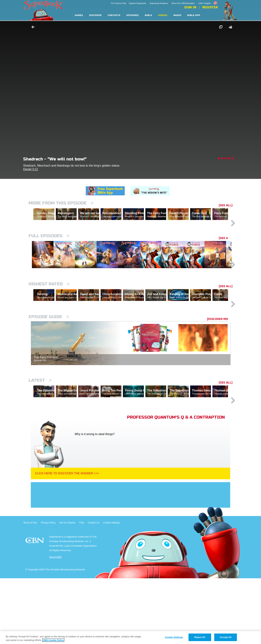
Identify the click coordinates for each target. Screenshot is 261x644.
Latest (40, 430)
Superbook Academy (159, 3)
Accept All (226, 637)
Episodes (132, 15)
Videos (163, 15)
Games (79, 15)
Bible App (194, 15)
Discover (95, 15)
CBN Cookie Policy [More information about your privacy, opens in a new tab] (53, 640)
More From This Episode (61, 203)
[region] (130, 638)
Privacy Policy (48, 588)
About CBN (55, 623)
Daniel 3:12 (31, 169)
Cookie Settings (112, 588)
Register (210, 7)
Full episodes (49, 252)
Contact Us (94, 588)
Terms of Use (30, 588)
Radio (177, 15)
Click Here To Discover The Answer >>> (67, 539)
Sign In (190, 7)
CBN (35, 607)
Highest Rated (49, 318)
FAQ (82, 588)
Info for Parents (68, 588)
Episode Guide (49, 367)
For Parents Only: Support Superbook (128, 3)
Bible (148, 15)
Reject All (200, 637)
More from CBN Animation (183, 3)
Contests (114, 15)
